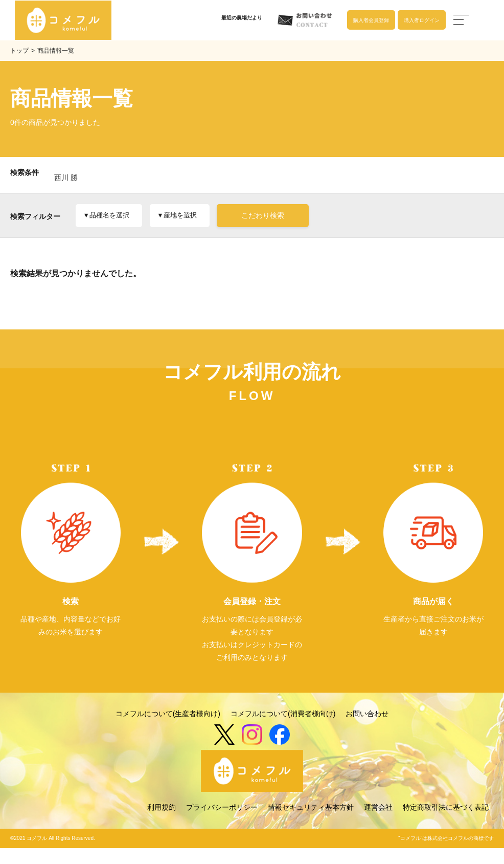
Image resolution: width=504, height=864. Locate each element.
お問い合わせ (367, 730)
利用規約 (162, 824)
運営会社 (378, 824)
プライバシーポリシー (222, 824)
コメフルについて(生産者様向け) (168, 730)
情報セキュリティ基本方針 (311, 824)
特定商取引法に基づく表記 (446, 824)
